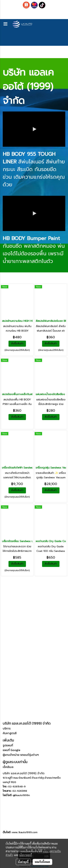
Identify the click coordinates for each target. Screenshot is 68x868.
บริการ (7, 728)
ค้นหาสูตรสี (10, 733)
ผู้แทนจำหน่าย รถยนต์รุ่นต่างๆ (21, 755)
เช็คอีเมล (8, 767)
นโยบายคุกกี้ (26, 855)
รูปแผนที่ (8, 745)
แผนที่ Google (12, 750)
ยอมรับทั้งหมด (42, 862)
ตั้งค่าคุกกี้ (23, 862)
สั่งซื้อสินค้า (17, 343)
